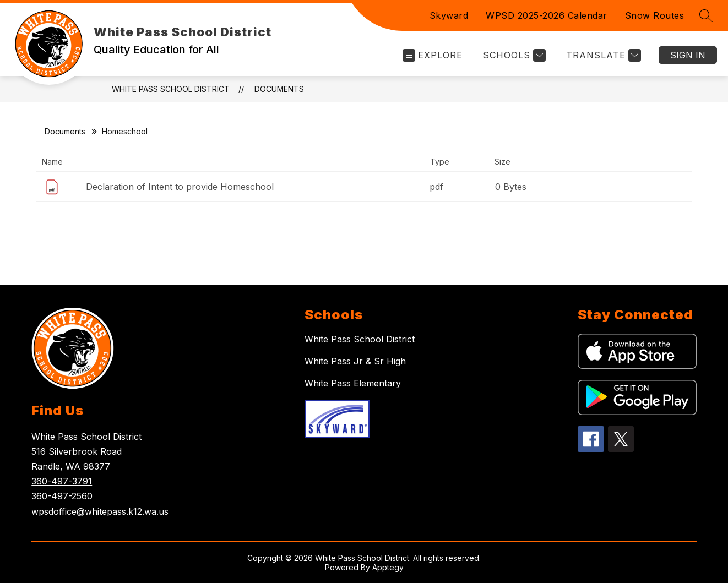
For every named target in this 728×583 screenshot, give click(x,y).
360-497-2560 (62, 496)
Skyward (449, 15)
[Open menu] (433, 55)
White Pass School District (171, 89)
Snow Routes (655, 15)
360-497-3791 (62, 481)
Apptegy (388, 567)
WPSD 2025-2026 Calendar (547, 15)
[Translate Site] (602, 55)
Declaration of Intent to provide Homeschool (180, 187)
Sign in (688, 55)
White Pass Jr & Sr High (355, 361)
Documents (279, 89)
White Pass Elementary (353, 383)
